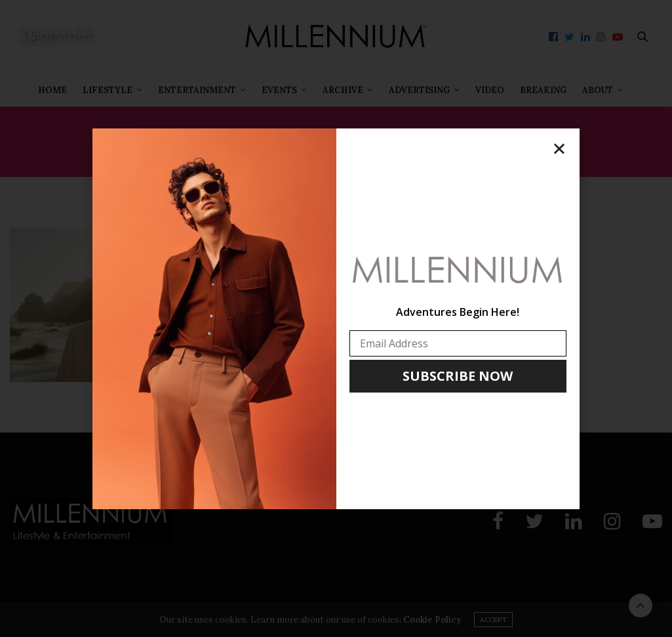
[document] (336, 318)
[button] (559, 149)
